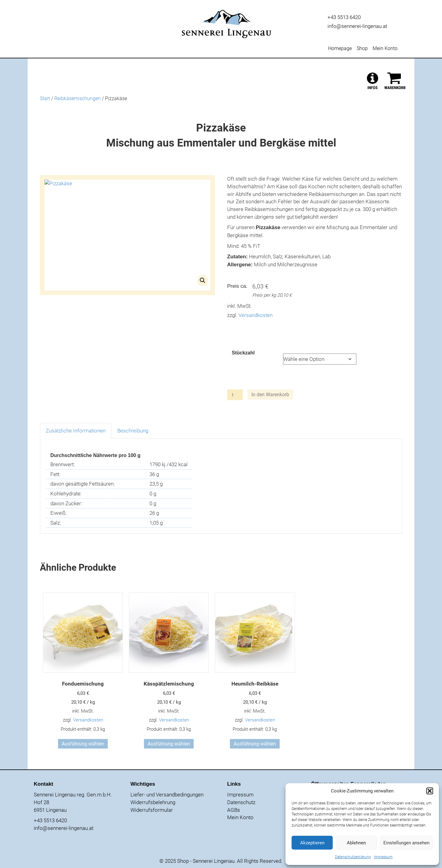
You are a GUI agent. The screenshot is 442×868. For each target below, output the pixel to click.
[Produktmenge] (235, 395)
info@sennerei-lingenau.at (357, 26)
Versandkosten (256, 315)
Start (45, 98)
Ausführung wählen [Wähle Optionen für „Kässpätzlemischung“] (169, 744)
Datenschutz (241, 802)
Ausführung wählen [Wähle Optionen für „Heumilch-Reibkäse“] (255, 744)
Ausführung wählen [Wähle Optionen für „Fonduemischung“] (83, 744)
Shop (362, 49)
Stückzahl (243, 353)
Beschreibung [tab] (133, 431)
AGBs (234, 810)
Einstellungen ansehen (406, 843)
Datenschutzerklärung (353, 857)
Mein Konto (385, 49)
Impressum (383, 857)
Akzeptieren (312, 843)
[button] (430, 791)
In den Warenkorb (270, 395)
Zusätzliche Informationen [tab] (76, 431)
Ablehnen (356, 843)
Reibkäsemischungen (78, 98)
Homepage (340, 49)
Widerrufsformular (152, 810)
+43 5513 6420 (344, 17)
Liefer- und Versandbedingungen (167, 795)
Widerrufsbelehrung (153, 802)
